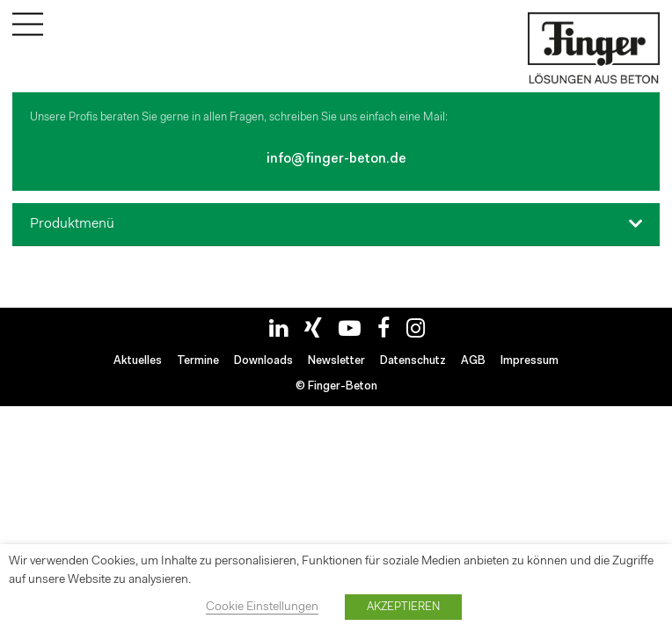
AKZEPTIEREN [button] (403, 607)
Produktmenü (72, 224)
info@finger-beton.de (336, 160)
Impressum (530, 361)
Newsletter (336, 361)
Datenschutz (413, 361)
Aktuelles (138, 361)
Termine (198, 361)
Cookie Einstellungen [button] (262, 608)
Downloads (263, 361)
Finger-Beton (343, 386)
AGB (473, 361)
